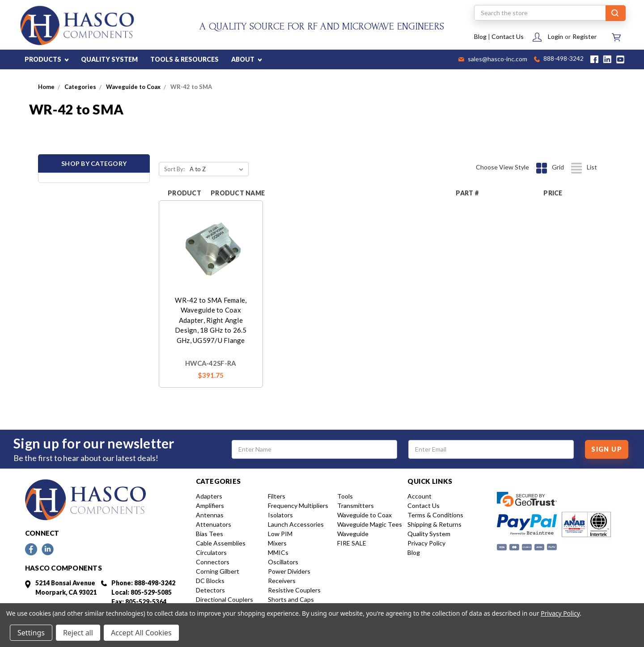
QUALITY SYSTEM (109, 59)
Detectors (210, 590)
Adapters (209, 496)
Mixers (277, 543)
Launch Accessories (296, 524)
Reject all (78, 633)
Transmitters (356, 505)
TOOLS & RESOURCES (184, 59)
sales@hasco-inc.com (493, 59)
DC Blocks (210, 581)
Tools (345, 496)
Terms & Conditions (435, 515)
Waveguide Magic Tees (370, 524)
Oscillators (283, 562)
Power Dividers (289, 571)
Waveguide (353, 534)
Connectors (213, 562)
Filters (277, 496)
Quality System (429, 534)
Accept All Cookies (141, 633)
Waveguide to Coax (364, 515)
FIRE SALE (352, 543)
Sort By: (174, 169)
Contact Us (508, 36)
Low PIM (280, 534)
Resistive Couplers (294, 590)
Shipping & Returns (434, 524)
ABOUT (246, 59)
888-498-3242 (559, 59)
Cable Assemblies (221, 543)
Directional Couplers (225, 599)
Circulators (211, 552)
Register (585, 36)
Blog (480, 36)
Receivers (282, 581)
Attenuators (214, 524)
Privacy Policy (426, 543)
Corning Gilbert (218, 571)
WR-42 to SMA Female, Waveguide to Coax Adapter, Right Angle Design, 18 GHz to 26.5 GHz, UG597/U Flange (211, 320)
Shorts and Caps (291, 599)
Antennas (210, 515)
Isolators (280, 515)
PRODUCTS (47, 59)
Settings (31, 633)
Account (419, 496)
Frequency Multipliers (298, 505)
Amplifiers (210, 505)
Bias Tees (210, 534)
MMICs (278, 552)
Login (555, 36)
